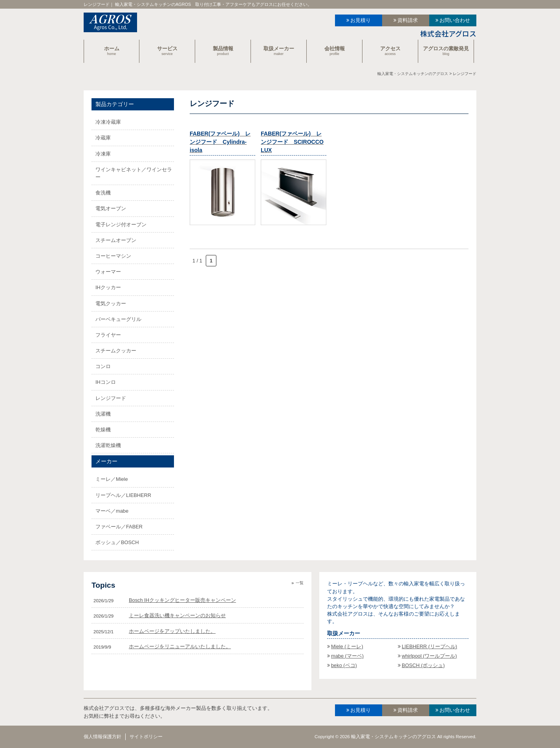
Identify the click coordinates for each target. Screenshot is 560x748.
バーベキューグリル (118, 319)
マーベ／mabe (112, 511)
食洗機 (103, 193)
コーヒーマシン (113, 256)
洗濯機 (103, 414)
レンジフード (111, 398)
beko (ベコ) (344, 665)
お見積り (361, 20)
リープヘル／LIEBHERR (123, 495)
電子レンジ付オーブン (121, 225)
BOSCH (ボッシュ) (423, 665)
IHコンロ (106, 382)
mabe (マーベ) (347, 656)
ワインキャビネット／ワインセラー (134, 173)
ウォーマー (108, 272)
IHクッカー (108, 287)
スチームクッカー (116, 351)
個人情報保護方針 (102, 737)
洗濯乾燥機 (108, 445)
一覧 (300, 583)
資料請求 (408, 20)
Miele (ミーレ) (347, 646)
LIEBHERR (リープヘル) (429, 646)
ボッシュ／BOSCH (117, 542)
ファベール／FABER (119, 527)
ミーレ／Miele (112, 479)
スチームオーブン (116, 240)
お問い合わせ (455, 20)
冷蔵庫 (103, 138)
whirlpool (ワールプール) (429, 656)
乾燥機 (103, 430)
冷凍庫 (103, 154)
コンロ (103, 366)
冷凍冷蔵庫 (108, 122)
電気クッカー (111, 303)
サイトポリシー (146, 737)
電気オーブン (111, 208)
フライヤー (108, 335)
